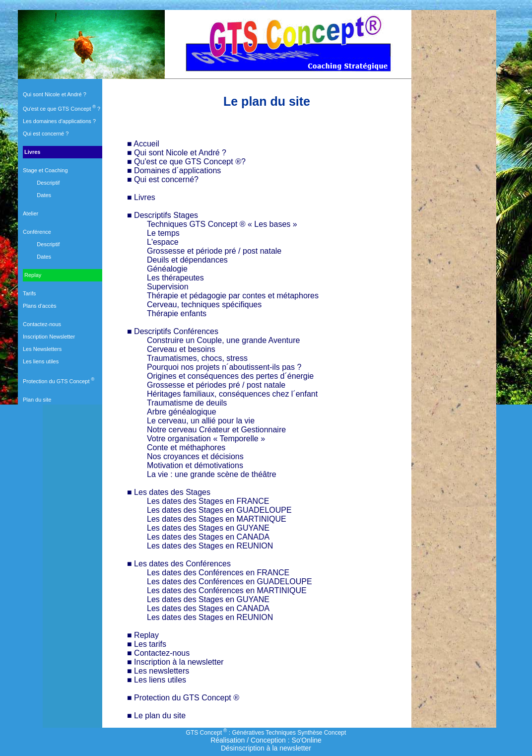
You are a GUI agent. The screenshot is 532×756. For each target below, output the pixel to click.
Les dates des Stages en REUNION (210, 546)
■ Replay (143, 635)
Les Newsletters (42, 349)
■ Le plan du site (156, 716)
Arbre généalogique (182, 412)
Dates (44, 195)
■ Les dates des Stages (169, 492)
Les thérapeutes (175, 278)
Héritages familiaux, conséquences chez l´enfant (232, 394)
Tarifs (29, 293)
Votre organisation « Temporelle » (206, 439)
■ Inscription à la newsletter (175, 662)
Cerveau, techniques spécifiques (204, 305)
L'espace (163, 242)
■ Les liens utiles (157, 680)
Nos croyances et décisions (195, 456)
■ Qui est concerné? (163, 179)
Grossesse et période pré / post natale (214, 251)
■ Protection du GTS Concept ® (183, 698)
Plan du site (37, 400)
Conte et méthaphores (186, 447)
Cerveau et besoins (181, 349)
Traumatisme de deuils (187, 403)
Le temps (163, 233)
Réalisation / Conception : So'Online (266, 740)
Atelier (31, 213)
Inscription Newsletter (49, 337)
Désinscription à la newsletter (266, 748)
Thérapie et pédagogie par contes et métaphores (233, 296)
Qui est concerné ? (46, 134)
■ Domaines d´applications (174, 171)
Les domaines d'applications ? (59, 121)
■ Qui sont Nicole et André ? (177, 153)
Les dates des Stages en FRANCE (208, 501)
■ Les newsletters (158, 671)
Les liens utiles (41, 361)
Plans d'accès (40, 306)
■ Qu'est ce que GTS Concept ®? (186, 162)
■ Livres (141, 197)
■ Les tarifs (147, 644)
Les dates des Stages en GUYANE (208, 528)
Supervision (168, 287)
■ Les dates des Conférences (179, 564)
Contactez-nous (42, 324)
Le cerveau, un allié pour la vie (201, 421)
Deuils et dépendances (187, 260)
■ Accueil (143, 144)
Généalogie (167, 269)
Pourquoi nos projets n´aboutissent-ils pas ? (224, 367)
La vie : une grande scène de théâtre (212, 474)
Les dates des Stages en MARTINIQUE (217, 519)
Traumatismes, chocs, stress (197, 358)
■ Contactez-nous (158, 653)
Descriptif (48, 183)
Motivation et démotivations (195, 465)
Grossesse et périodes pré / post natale (216, 385)
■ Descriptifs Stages (163, 215)
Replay (32, 275)
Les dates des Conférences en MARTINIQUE (227, 590)
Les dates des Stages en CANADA (208, 537)
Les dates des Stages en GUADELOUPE (219, 510)
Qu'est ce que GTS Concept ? (62, 109)
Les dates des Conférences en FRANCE (218, 573)
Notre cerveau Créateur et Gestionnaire (216, 430)
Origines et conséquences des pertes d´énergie (230, 376)
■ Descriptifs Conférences (173, 331)
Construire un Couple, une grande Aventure (223, 340)
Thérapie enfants (177, 313)
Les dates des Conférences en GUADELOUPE (230, 582)
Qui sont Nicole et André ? (55, 94)
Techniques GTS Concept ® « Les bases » (222, 224)
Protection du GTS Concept (59, 381)
